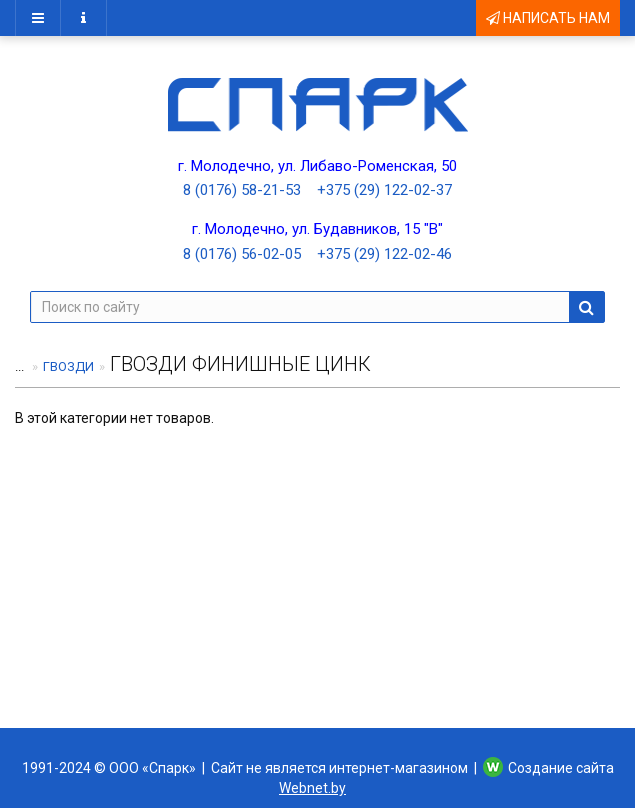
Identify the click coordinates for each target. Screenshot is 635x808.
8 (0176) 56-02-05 (242, 254)
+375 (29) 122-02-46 (384, 254)
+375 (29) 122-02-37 (384, 190)
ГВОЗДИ (68, 366)
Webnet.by (312, 788)
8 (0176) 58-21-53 (242, 190)
